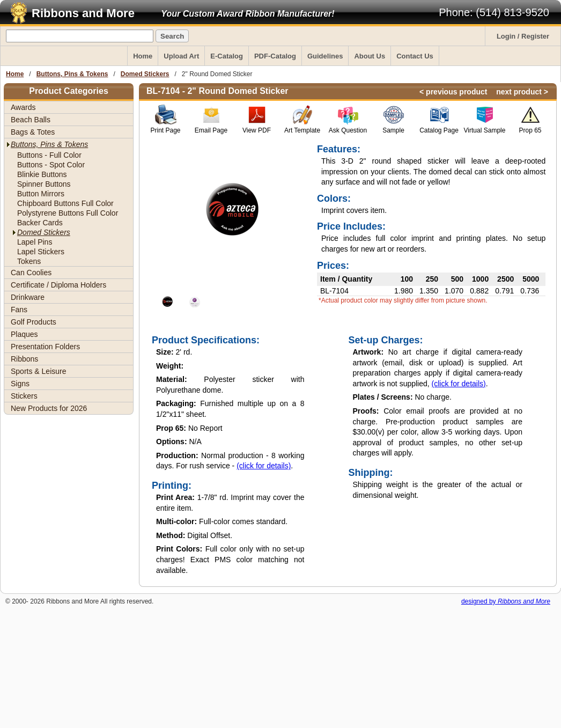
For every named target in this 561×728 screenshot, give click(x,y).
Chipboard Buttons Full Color (65, 203)
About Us (370, 56)
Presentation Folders (45, 347)
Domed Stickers (145, 74)
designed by (506, 601)
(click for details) (264, 466)
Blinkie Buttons (42, 174)
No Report (189, 428)
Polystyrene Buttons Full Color (68, 213)
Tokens (29, 261)
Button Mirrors (41, 194)
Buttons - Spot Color (51, 165)
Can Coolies (31, 273)
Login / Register (523, 36)
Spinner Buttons (44, 184)
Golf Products (34, 322)
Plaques (24, 334)
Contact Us (415, 56)
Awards (23, 107)
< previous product (453, 92)
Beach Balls (31, 120)
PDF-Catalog (275, 56)
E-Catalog (227, 56)
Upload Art (181, 56)
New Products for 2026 (49, 408)
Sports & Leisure (39, 371)
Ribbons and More (83, 13)
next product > (522, 92)
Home (143, 56)
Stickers (24, 396)
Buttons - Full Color (49, 155)
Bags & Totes (33, 132)
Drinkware (28, 297)
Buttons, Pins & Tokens (72, 74)
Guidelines (325, 56)
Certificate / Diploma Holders (58, 285)
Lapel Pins (35, 242)
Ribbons (24, 359)
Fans (19, 310)
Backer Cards (40, 223)
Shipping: (371, 473)
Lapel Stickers (41, 252)
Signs (20, 384)
